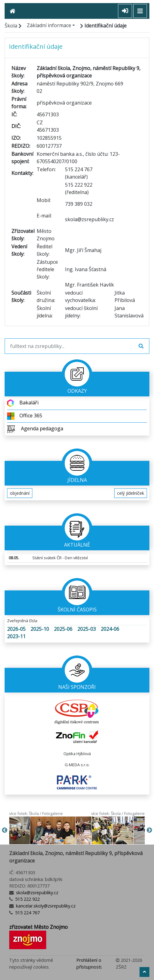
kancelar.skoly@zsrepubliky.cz (45, 906)
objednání (20, 493)
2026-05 (16, 629)
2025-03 (87, 629)
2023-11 (16, 636)
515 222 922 (27, 899)
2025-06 (63, 629)
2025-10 (40, 629)
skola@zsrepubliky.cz (36, 893)
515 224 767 (27, 913)
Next (149, 830)
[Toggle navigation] (140, 11)
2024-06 (110, 629)
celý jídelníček (131, 493)
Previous (5, 830)
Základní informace (49, 25)
